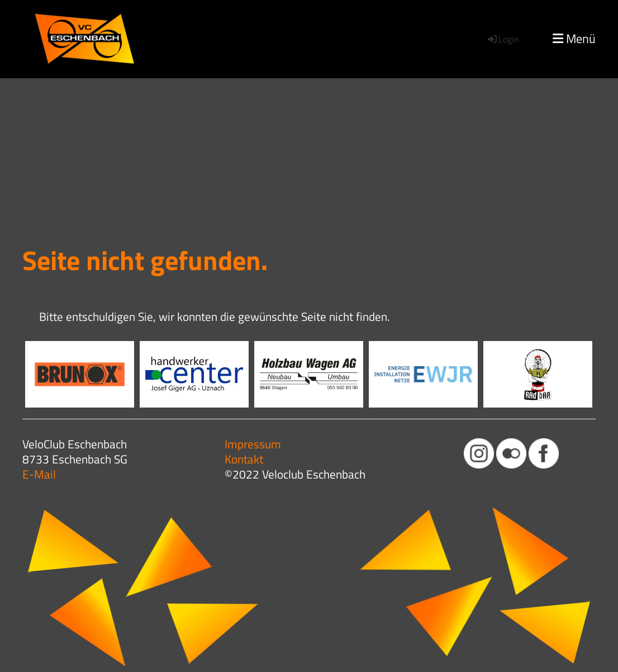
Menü (574, 39)
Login (503, 39)
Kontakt (244, 459)
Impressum (253, 444)
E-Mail (39, 474)
